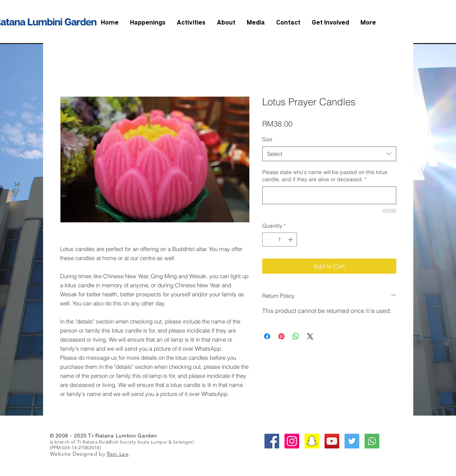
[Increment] (291, 240)
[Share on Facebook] (267, 336)
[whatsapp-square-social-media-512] (372, 441)
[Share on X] (310, 336)
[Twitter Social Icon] (352, 441)
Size (267, 139)
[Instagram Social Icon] (292, 441)
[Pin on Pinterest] (281, 336)
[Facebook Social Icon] (272, 441)
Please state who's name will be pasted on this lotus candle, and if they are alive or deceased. (325, 176)
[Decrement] (268, 240)
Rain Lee (118, 454)
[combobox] (329, 154)
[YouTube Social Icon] (332, 441)
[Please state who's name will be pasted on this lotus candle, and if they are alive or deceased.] (329, 195)
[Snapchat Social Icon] (312, 441)
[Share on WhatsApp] (296, 336)
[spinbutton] (280, 240)
